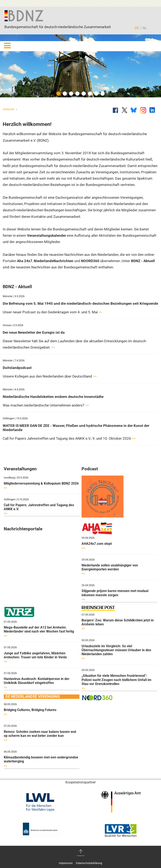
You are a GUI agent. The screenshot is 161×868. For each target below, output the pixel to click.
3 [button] (71, 94)
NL (145, 28)
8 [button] (103, 94)
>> (100, 312)
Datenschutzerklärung (89, 863)
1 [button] (58, 94)
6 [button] (90, 94)
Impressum (66, 863)
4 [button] (77, 94)
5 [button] (84, 94)
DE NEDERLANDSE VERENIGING (33, 697)
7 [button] (96, 94)
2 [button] (65, 94)
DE (137, 28)
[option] (80, 66)
